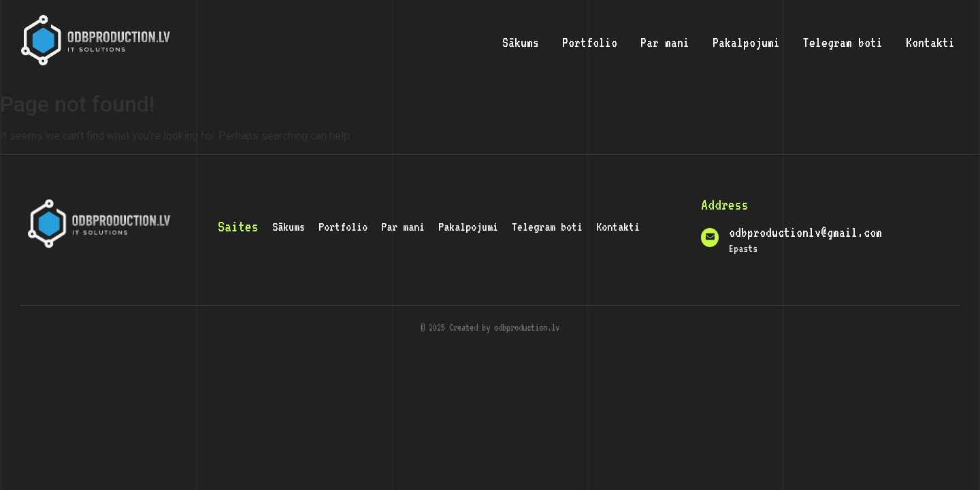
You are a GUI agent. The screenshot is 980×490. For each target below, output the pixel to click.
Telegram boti (843, 42)
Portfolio (590, 42)
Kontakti (930, 42)
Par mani (665, 42)
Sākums (521, 42)
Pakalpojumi (746, 42)
